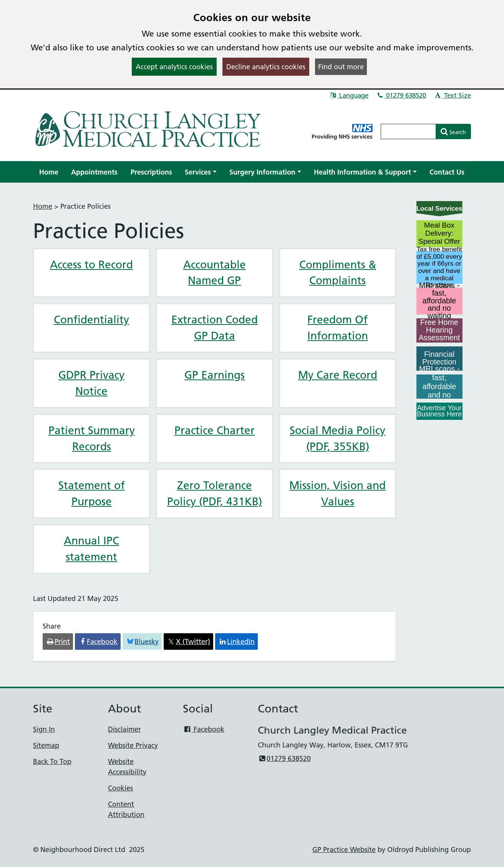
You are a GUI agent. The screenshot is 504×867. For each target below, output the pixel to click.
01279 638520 (401, 95)
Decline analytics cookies (266, 67)
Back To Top (52, 761)
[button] (201, 172)
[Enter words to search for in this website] (408, 131)
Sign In (44, 729)
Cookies (120, 788)
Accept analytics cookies (174, 67)
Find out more (341, 67)
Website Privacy (133, 745)
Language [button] (349, 95)
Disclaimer (124, 729)
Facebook (204, 729)
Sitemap (46, 745)
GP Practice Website (344, 850)
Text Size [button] (452, 95)
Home (43, 206)
